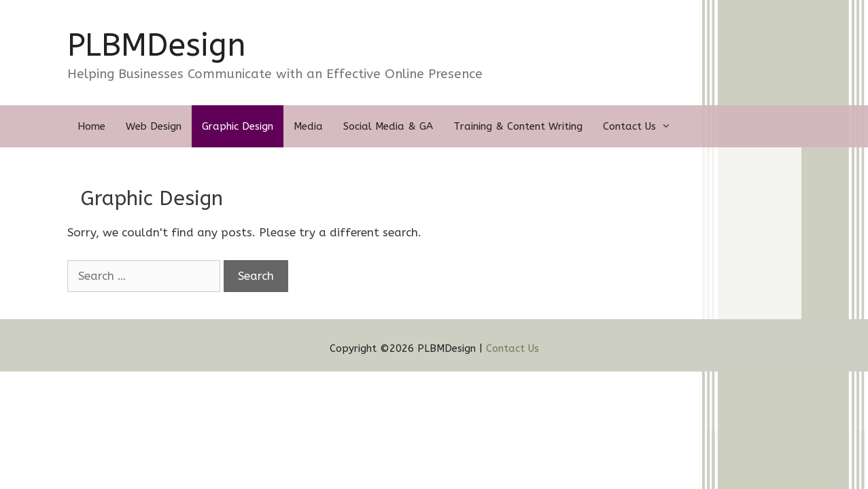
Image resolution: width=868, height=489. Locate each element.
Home (91, 126)
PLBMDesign (157, 46)
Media (308, 126)
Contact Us (642, 126)
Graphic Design (238, 126)
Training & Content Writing (518, 126)
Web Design (154, 126)
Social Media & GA (388, 126)
